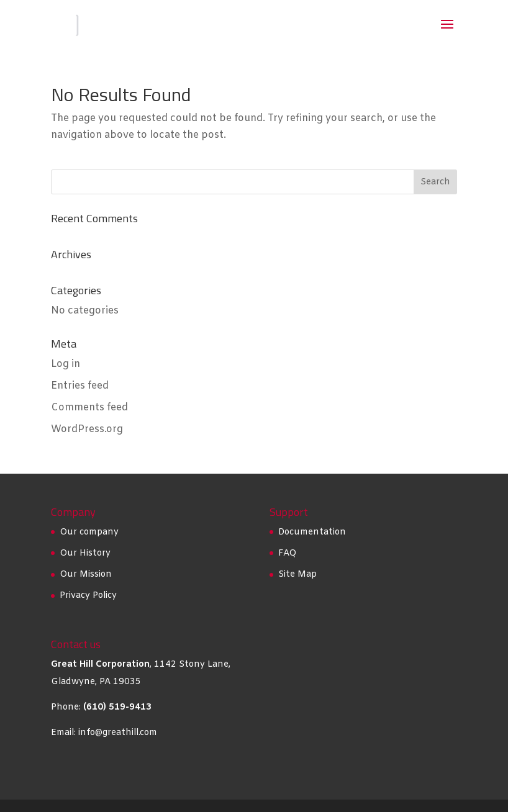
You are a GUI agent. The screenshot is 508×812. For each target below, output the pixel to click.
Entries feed (80, 386)
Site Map (297, 575)
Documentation (312, 532)
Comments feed (89, 408)
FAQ (287, 553)
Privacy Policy (88, 596)
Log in (66, 364)
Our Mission (86, 575)
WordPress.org (87, 429)
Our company (89, 532)
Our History (85, 553)
